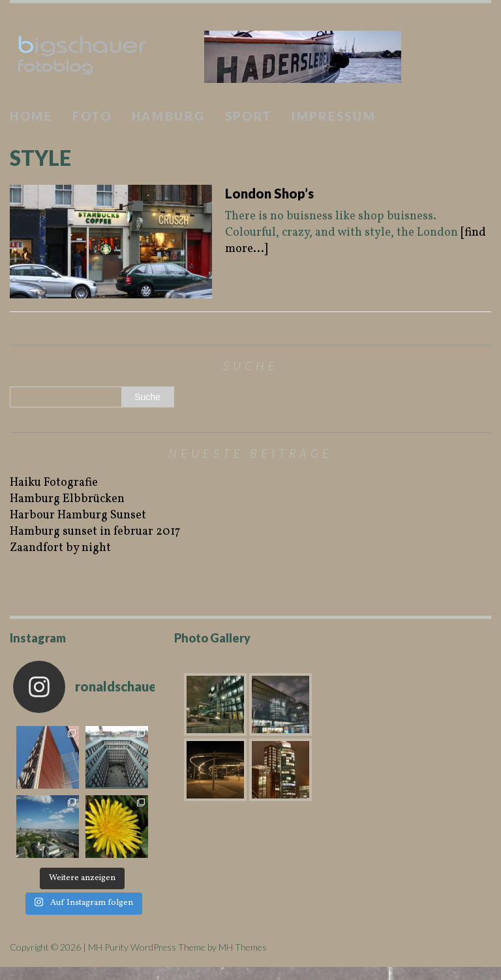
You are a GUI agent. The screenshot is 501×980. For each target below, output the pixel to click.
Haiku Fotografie (54, 483)
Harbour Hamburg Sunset (78, 515)
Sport (249, 116)
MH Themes (243, 947)
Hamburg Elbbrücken (67, 499)
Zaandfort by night (60, 548)
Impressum (334, 116)
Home (31, 116)
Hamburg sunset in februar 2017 (95, 532)
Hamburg (169, 116)
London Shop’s (269, 193)
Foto (92, 116)
